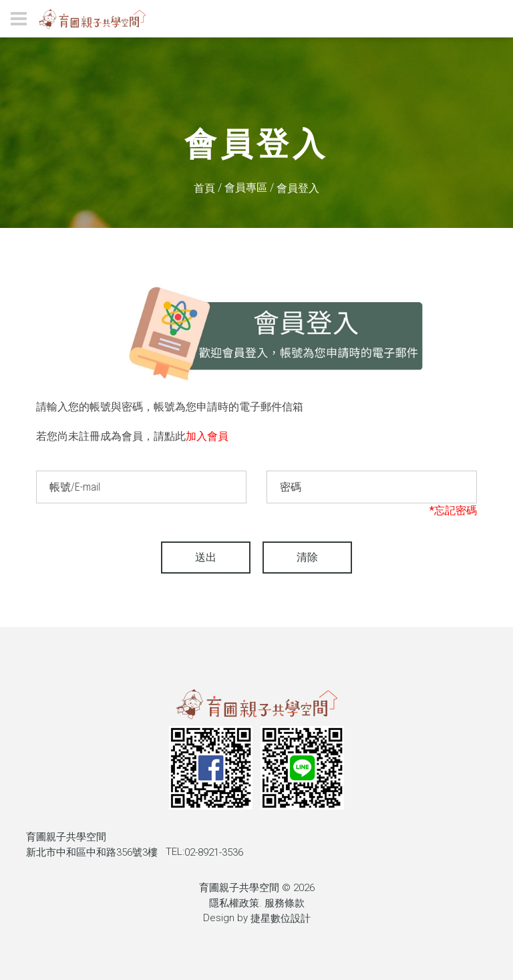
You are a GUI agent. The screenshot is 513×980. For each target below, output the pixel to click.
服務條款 (285, 903)
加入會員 (207, 436)
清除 (307, 557)
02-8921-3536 (214, 852)
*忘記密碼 (453, 510)
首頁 (204, 188)
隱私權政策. (235, 903)
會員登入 (298, 188)
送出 (206, 557)
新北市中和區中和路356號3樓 (92, 852)
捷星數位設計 (281, 918)
